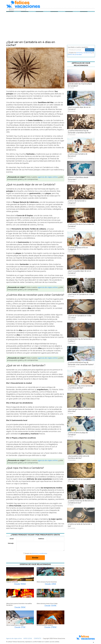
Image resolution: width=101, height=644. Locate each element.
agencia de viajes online (48, 177)
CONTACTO (37, 638)
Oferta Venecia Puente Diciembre (47, 582)
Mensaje (11, 543)
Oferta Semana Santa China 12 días (47, 603)
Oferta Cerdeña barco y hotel (15, 625)
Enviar (35, 558)
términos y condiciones (39, 553)
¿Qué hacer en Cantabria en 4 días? (81, 294)
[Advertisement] (50, 27)
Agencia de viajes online (14, 638)
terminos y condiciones (84, 53)
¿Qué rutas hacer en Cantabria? (79, 479)
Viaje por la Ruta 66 (12, 582)
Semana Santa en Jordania (45, 625)
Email (12, 539)
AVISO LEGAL (28, 638)
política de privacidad (75, 55)
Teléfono (41, 539)
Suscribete (90, 50)
